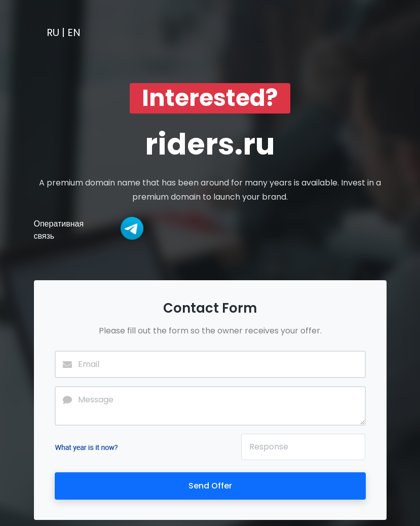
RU (53, 32)
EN (74, 32)
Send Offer (210, 486)
